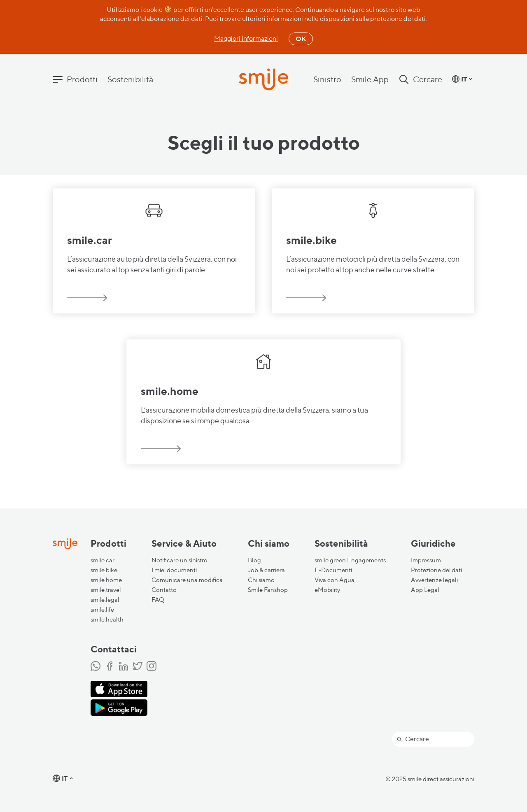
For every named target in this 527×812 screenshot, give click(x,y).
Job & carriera (266, 570)
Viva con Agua (335, 580)
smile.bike (104, 570)
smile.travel (106, 590)
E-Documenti (333, 570)
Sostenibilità (130, 79)
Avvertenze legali (434, 580)
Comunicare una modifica (187, 580)
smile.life (102, 610)
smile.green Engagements (350, 560)
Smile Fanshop (268, 590)
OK (301, 39)
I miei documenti (174, 570)
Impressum (426, 560)
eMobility (327, 590)
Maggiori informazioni (246, 38)
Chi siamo (261, 580)
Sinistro (327, 79)
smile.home (106, 580)
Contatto (164, 590)
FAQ (158, 600)
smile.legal (105, 600)
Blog (254, 560)
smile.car (103, 560)
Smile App (370, 79)
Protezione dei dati (436, 570)
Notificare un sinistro (180, 560)
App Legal (425, 590)
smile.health (107, 619)
